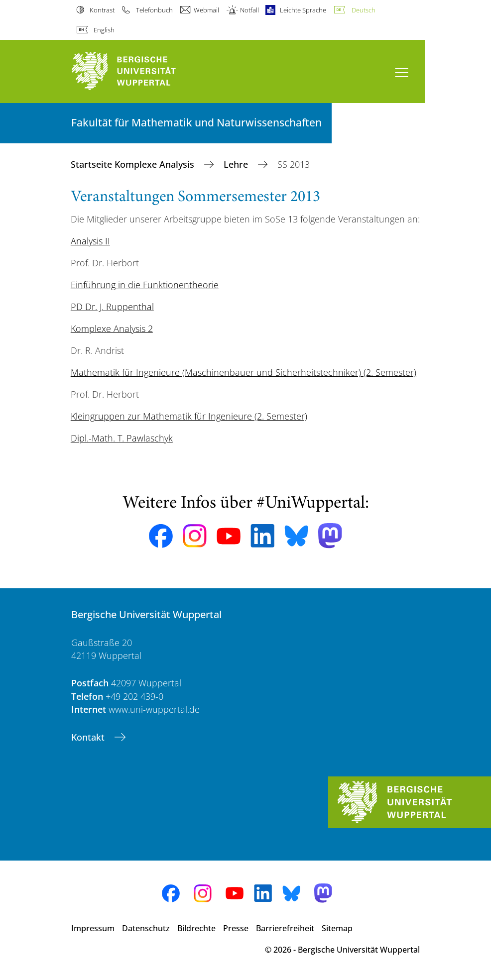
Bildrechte (196, 928)
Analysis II (90, 241)
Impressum (93, 928)
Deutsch (364, 10)
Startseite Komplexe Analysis (134, 164)
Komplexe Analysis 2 (112, 328)
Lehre (237, 164)
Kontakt (89, 737)
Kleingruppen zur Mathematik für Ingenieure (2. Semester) (189, 416)
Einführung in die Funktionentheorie (145, 285)
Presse (236, 928)
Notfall (249, 10)
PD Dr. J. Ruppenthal (112, 307)
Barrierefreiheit (285, 928)
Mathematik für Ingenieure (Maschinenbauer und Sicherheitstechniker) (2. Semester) (244, 372)
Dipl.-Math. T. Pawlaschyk (122, 438)
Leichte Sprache (303, 10)
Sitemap (337, 928)
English (104, 30)
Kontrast (102, 10)
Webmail (206, 10)
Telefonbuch (154, 10)
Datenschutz (146, 928)
